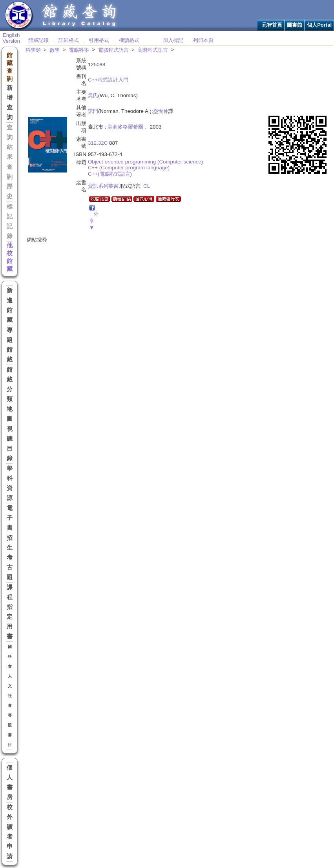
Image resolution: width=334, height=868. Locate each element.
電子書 (10, 518)
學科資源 (10, 483)
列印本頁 (203, 40)
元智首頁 (272, 25)
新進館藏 (10, 305)
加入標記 (173, 40)
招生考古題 (10, 557)
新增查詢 (10, 103)
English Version (11, 38)
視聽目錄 (10, 444)
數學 (55, 50)
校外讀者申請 (10, 832)
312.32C (98, 143)
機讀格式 (129, 40)
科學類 (33, 50)
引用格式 (99, 40)
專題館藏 (10, 345)
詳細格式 (69, 40)
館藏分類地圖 (10, 394)
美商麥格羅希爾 (125, 127)
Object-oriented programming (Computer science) (145, 162)
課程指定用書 (10, 612)
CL (147, 186)
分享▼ (94, 221)
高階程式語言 (153, 50)
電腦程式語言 (113, 50)
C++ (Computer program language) (129, 168)
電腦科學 (79, 50)
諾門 (93, 111)
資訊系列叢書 (103, 186)
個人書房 (10, 782)
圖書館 (295, 25)
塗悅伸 (161, 111)
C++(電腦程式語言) (110, 174)
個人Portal (319, 25)
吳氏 (93, 95)
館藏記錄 (38, 40)
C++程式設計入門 (108, 80)
